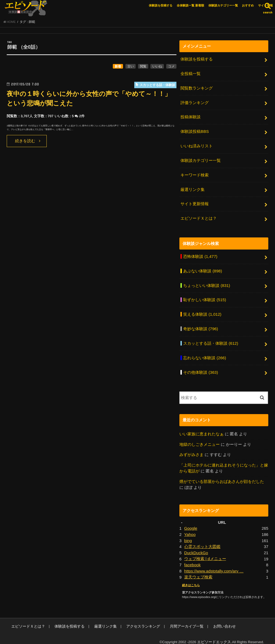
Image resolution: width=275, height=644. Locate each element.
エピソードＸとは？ (199, 216)
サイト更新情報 (195, 202)
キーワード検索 (195, 174)
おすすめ (248, 5)
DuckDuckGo (196, 547)
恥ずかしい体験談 (205, 297)
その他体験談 (200, 368)
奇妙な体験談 (200, 325)
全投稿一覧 (191, 74)
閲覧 (143, 67)
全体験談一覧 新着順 (190, 5)
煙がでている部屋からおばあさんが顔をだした (222, 476)
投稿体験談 (191, 117)
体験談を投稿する (161, 5)
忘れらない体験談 (205, 354)
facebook (192, 559)
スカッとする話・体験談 (211, 340)
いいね (157, 67)
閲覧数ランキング (197, 88)
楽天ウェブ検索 (198, 571)
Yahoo (190, 529)
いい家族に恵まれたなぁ (202, 429)
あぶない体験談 (202, 268)
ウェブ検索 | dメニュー (205, 553)
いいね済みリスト (197, 145)
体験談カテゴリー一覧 (223, 5)
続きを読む (25, 142)
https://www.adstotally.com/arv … (213, 565)
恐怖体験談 (200, 254)
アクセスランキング (134, 620)
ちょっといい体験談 (207, 283)
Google (191, 523)
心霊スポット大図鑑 (202, 541)
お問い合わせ (210, 620)
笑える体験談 (202, 311)
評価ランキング (195, 102)
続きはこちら (191, 579)
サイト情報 (265, 5)
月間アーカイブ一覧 (175, 620)
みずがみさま (191, 450)
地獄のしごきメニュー (200, 440)
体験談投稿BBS (195, 131)
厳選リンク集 (193, 188)
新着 (118, 67)
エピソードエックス (215, 636)
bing (188, 535)
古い (131, 67)
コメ (171, 67)
